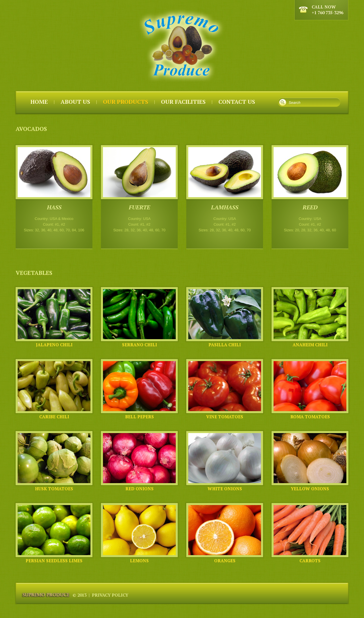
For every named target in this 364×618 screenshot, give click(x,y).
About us (75, 102)
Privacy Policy (110, 595)
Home (39, 102)
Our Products (126, 102)
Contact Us (237, 102)
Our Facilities (183, 102)
